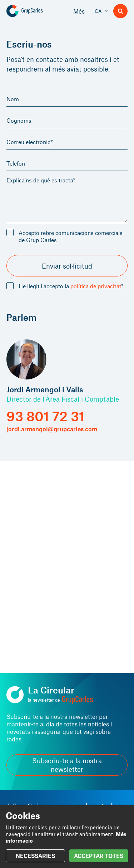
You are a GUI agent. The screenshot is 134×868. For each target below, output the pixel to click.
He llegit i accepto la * (71, 286)
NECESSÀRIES (35, 856)
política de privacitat (96, 286)
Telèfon (16, 163)
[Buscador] (120, 11)
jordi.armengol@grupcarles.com (52, 429)
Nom (13, 99)
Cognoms (19, 120)
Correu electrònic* (30, 142)
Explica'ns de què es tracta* (41, 180)
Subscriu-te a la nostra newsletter (67, 765)
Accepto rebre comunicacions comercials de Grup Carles (71, 236)
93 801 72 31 (45, 416)
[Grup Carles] (35, 11)
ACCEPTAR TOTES (99, 856)
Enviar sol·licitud (67, 266)
